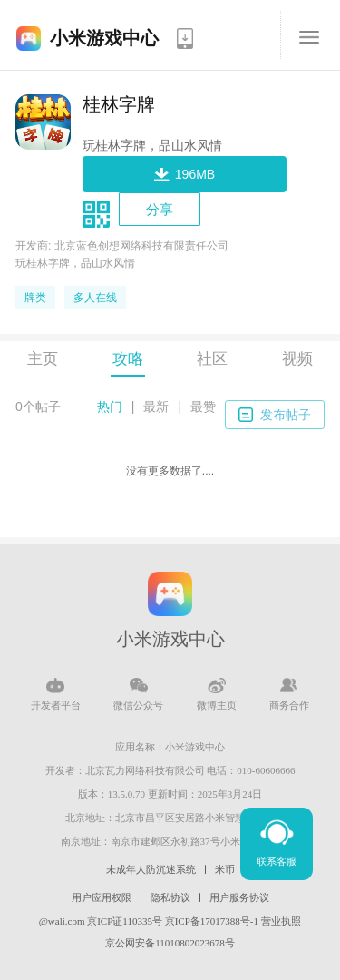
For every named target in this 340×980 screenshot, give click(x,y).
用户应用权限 (102, 897)
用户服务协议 (239, 897)
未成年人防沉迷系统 (151, 869)
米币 (225, 869)
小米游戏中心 (104, 38)
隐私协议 (170, 897)
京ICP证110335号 (125, 921)
